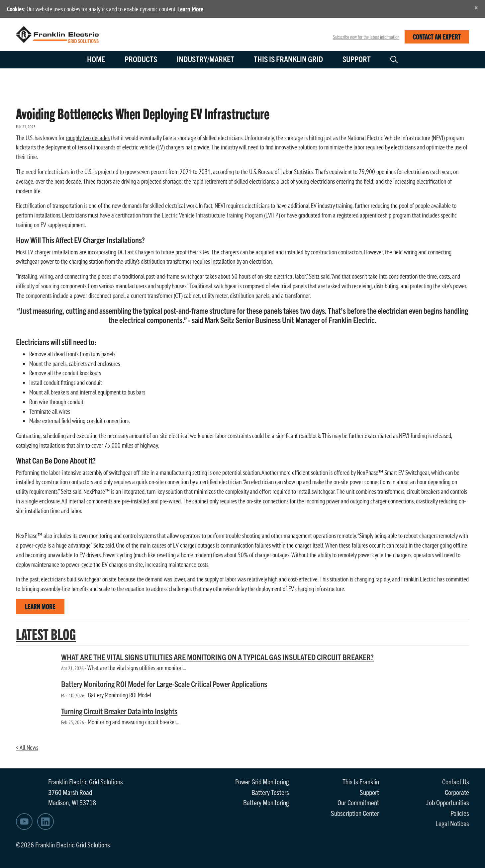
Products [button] (141, 59)
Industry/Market (205, 59)
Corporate (457, 792)
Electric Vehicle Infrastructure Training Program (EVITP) (221, 215)
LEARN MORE (40, 606)
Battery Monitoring (266, 802)
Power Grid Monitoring (262, 781)
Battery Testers (270, 792)
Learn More (190, 9)
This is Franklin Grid (288, 59)
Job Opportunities (448, 802)
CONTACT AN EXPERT (437, 36)
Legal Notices (452, 823)
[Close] (476, 7)
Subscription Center (355, 813)
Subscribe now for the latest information (366, 37)
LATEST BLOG (46, 634)
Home (96, 59)
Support (357, 59)
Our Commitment (358, 802)
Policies (460, 813)
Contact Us (456, 781)
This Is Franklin (361, 781)
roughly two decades (88, 138)
